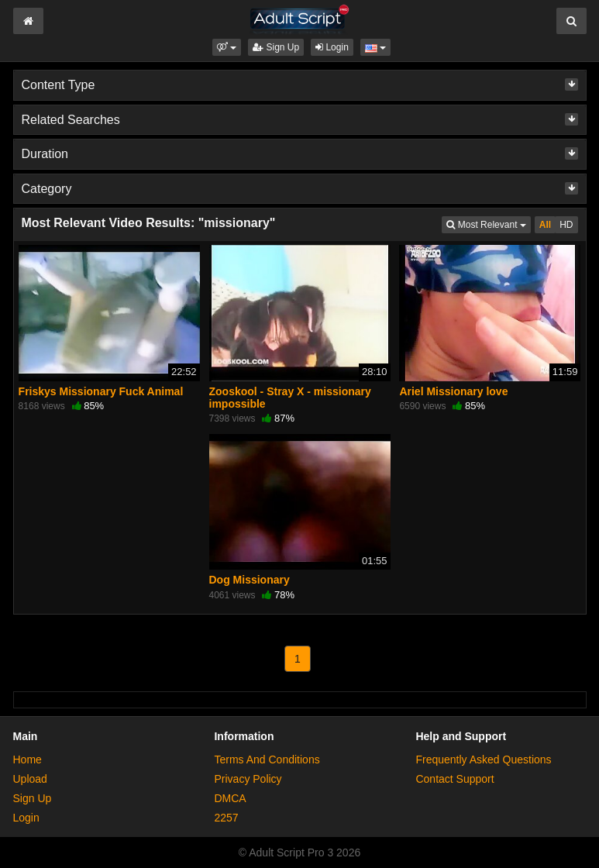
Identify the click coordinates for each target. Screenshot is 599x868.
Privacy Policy (248, 779)
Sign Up (276, 47)
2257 (226, 818)
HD (566, 225)
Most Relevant (488, 224)
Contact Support (454, 779)
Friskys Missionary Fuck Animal (101, 391)
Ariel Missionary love (453, 391)
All (545, 225)
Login (332, 47)
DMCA (230, 798)
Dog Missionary (250, 580)
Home (28, 759)
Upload (30, 779)
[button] (227, 47)
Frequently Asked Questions (483, 759)
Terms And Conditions (267, 759)
